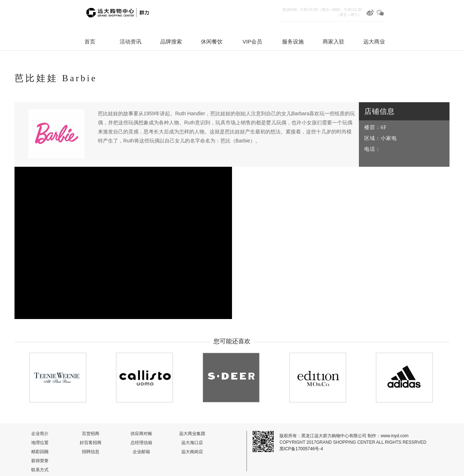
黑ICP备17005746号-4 (301, 449)
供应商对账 (141, 434)
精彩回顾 (40, 452)
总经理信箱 (141, 443)
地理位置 (40, 443)
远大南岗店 (192, 452)
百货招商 (91, 434)
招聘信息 (91, 452)
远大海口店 (192, 443)
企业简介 (40, 434)
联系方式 (40, 470)
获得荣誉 (40, 461)
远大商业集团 (192, 434)
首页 (90, 42)
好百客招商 (91, 443)
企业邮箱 (141, 452)
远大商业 (374, 42)
